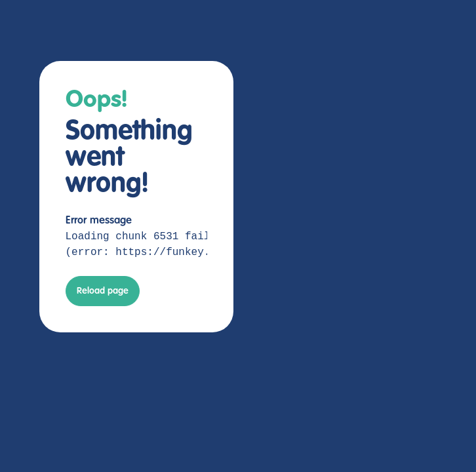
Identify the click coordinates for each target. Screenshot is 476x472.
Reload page (103, 291)
